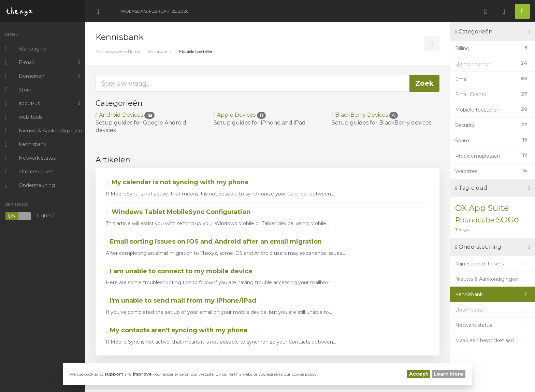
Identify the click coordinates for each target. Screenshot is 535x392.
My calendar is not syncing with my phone (177, 182)
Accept (419, 374)
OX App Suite (482, 208)
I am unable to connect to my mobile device (179, 271)
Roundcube (475, 220)
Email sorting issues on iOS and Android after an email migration (214, 242)
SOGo (507, 220)
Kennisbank (159, 51)
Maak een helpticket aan (493, 340)
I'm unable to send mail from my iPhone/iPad (181, 301)
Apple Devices (240, 115)
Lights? (30, 216)
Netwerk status (493, 325)
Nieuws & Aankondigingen (493, 279)
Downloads (493, 310)
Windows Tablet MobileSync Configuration (178, 212)
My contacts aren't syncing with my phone (177, 330)
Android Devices (125, 115)
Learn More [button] (449, 374)
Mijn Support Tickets (493, 264)
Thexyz (462, 229)
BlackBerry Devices (365, 115)
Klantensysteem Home (118, 51)
